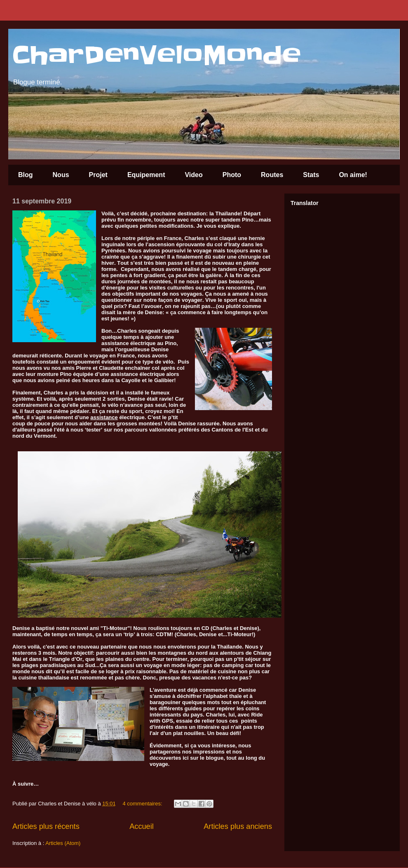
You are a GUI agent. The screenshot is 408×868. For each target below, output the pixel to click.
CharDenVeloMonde (157, 56)
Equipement (146, 175)
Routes (272, 175)
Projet (98, 175)
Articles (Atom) (63, 843)
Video (193, 175)
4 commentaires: (143, 804)
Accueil (142, 826)
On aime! (353, 175)
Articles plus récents (46, 826)
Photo (232, 175)
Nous (61, 175)
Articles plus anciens (238, 826)
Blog (26, 175)
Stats (311, 175)
